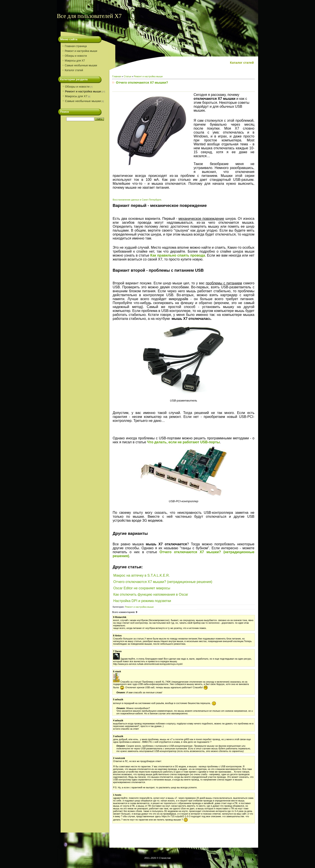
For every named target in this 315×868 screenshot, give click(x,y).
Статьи (127, 76)
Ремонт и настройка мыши (83, 91)
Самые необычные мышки (83, 101)
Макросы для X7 (76, 96)
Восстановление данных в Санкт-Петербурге (137, 200)
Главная (117, 76)
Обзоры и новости (77, 87)
